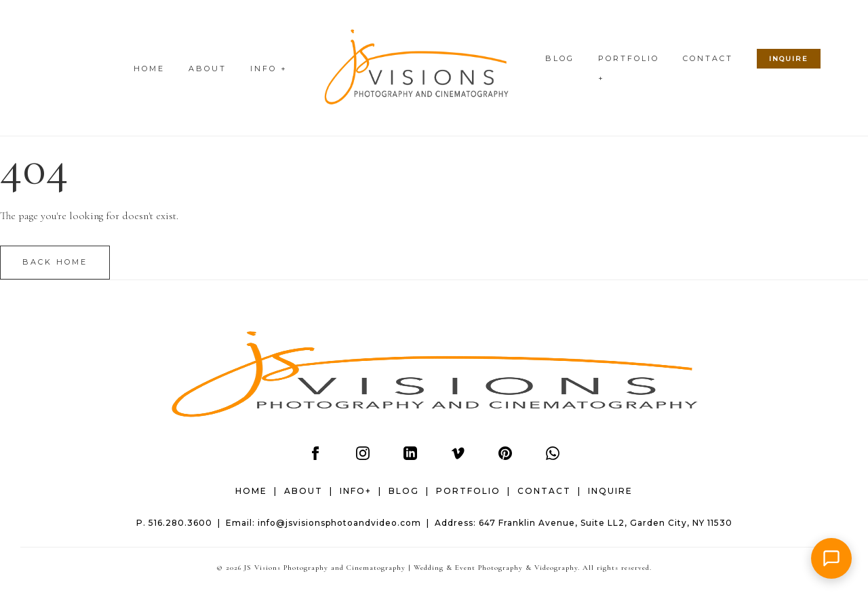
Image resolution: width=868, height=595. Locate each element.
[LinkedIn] (410, 457)
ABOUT (208, 69)
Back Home (55, 262)
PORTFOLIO (468, 491)
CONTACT (708, 58)
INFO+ (356, 491)
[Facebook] (315, 457)
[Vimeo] (458, 457)
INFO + (269, 69)
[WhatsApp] (553, 457)
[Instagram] (363, 457)
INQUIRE (610, 491)
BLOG (560, 58)
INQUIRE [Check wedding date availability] (789, 59)
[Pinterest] (505, 457)
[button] (831, 558)
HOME (149, 69)
